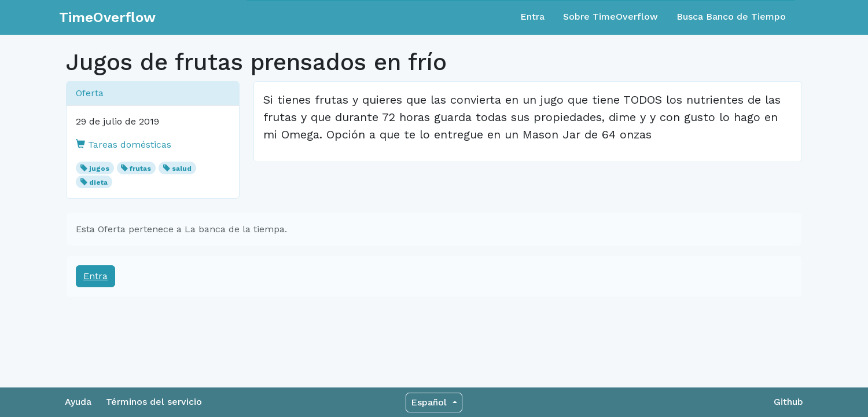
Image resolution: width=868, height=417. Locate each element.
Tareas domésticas (124, 145)
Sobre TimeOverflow (610, 17)
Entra (532, 17)
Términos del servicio (154, 402)
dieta (98, 182)
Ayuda (78, 402)
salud (182, 169)
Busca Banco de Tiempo (731, 17)
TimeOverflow (107, 17)
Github (788, 402)
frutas (140, 169)
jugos (99, 169)
